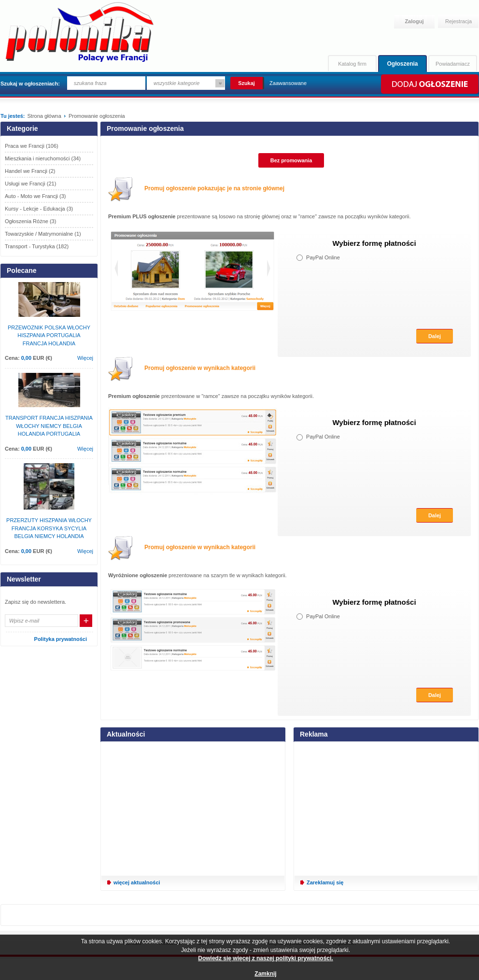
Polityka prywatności (61, 639)
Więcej (85, 358)
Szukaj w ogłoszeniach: (30, 84)
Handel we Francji (30, 171)
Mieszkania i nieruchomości (43, 158)
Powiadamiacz (453, 64)
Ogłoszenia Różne (30, 221)
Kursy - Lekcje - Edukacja (39, 209)
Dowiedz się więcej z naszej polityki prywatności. (265, 958)
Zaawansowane (288, 83)
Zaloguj (414, 21)
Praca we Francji (32, 146)
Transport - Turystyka (37, 246)
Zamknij (265, 974)
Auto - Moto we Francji (35, 196)
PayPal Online (318, 257)
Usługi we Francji (30, 184)
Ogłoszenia (402, 64)
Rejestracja (458, 21)
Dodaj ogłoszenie (429, 84)
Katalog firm (352, 64)
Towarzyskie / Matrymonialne (43, 234)
